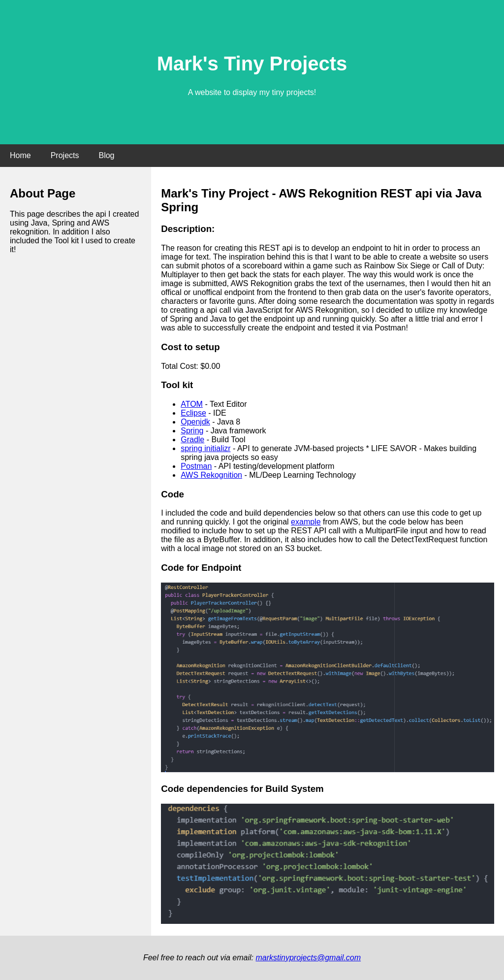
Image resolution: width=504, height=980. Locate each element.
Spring (192, 431)
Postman (196, 466)
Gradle (192, 440)
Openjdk (195, 422)
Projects (65, 155)
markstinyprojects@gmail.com (308, 958)
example (306, 522)
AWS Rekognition (211, 475)
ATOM (192, 404)
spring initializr (205, 448)
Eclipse (193, 413)
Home (20, 155)
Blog (106, 155)
